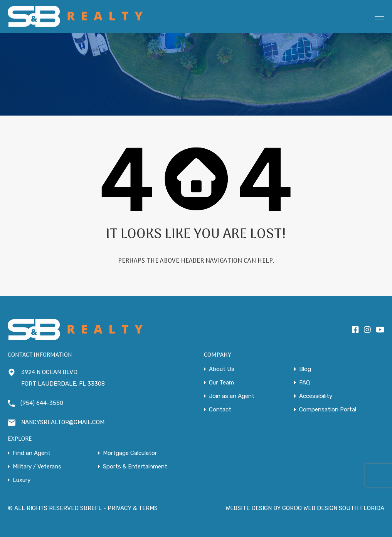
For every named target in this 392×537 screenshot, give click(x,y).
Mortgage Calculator (130, 453)
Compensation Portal (328, 410)
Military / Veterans (37, 467)
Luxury (22, 480)
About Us (222, 369)
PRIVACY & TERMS (133, 508)
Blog (305, 369)
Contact (220, 410)
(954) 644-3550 (42, 403)
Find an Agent (32, 453)
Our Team (221, 383)
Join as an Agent (232, 396)
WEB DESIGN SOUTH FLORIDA (344, 508)
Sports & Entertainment (135, 467)
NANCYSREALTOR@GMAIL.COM (63, 422)
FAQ (305, 383)
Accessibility (316, 396)
